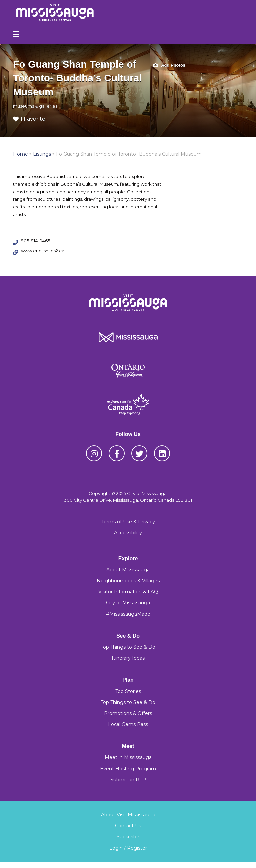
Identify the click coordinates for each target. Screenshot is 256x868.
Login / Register (128, 848)
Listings (42, 154)
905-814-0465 (35, 241)
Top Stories (128, 691)
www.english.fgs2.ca (43, 251)
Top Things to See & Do (128, 647)
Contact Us (128, 826)
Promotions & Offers (128, 713)
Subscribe (128, 837)
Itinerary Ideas (128, 658)
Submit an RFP (128, 780)
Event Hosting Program (128, 769)
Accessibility (128, 533)
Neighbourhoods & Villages (128, 581)
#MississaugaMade (128, 614)
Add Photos (169, 65)
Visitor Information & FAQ (128, 592)
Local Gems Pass (128, 724)
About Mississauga (128, 570)
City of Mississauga (128, 603)
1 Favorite (29, 119)
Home (20, 154)
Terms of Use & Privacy (128, 522)
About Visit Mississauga (128, 815)
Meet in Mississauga (128, 757)
